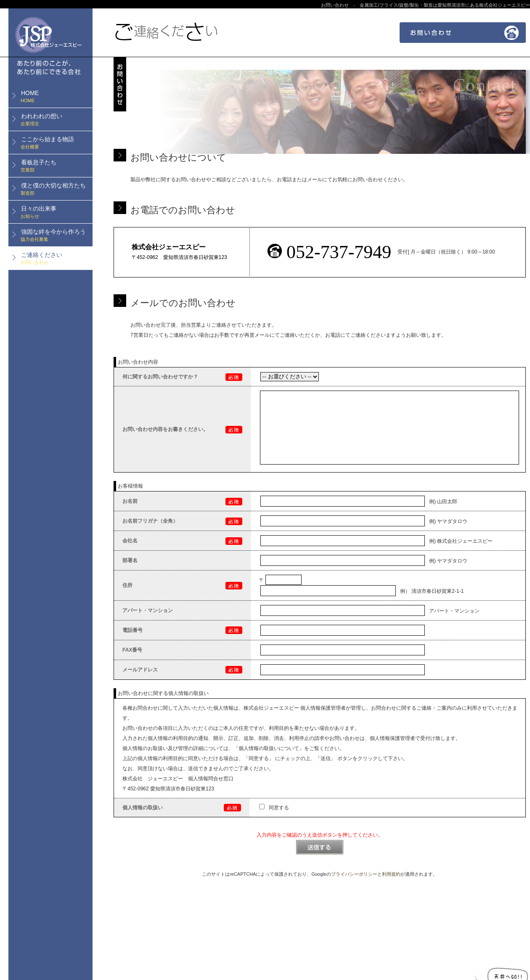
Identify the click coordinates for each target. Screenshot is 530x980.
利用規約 (391, 874)
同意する (274, 808)
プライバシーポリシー (354, 874)
